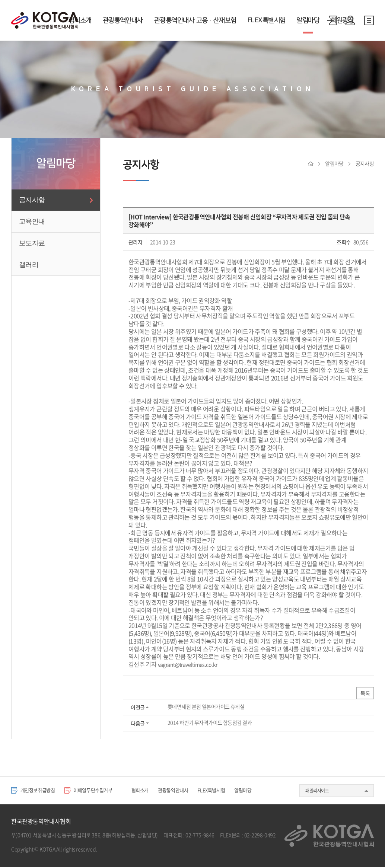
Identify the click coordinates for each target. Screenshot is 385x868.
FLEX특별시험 (267, 20)
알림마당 (308, 20)
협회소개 (80, 20)
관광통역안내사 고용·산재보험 (195, 20)
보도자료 (32, 243)
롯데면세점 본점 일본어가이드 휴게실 (206, 708)
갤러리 (29, 265)
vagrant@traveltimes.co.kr (192, 664)
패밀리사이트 (317, 792)
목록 (364, 694)
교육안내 (32, 221)
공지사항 (32, 200)
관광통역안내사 (123, 20)
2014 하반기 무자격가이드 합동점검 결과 (209, 724)
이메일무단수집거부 (97, 791)
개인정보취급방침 (36, 791)
